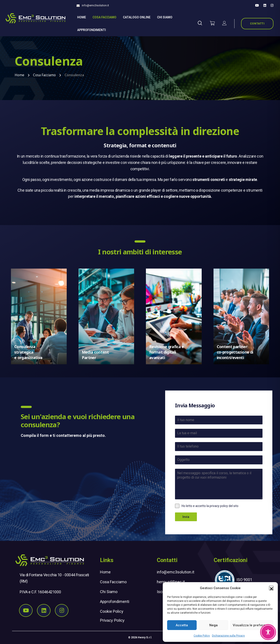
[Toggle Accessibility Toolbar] (268, 632)
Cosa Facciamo (104, 17)
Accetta (182, 625)
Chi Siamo (109, 592)
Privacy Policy (112, 620)
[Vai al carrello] (212, 24)
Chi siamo (165, 17)
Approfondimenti (92, 30)
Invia (186, 517)
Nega (213, 625)
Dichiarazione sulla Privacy (228, 636)
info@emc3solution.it (95, 5)
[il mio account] (224, 24)
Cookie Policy (202, 636)
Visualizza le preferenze (252, 625)
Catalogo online (137, 17)
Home (82, 17)
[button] (271, 588)
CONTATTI (257, 24)
